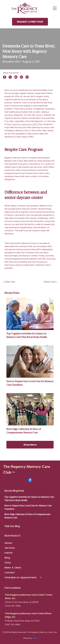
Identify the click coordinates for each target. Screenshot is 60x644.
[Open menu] (55, 8)
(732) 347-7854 (13, 606)
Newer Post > (50, 282)
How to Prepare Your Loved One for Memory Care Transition (30, 383)
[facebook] (30, 481)
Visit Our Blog (12, 526)
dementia (9, 115)
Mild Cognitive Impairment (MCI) (22, 124)
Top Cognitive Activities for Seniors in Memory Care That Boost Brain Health (27, 335)
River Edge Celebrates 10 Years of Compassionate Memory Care (24, 431)
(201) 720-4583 (13, 625)
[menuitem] (30, 543)
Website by (28, 638)
